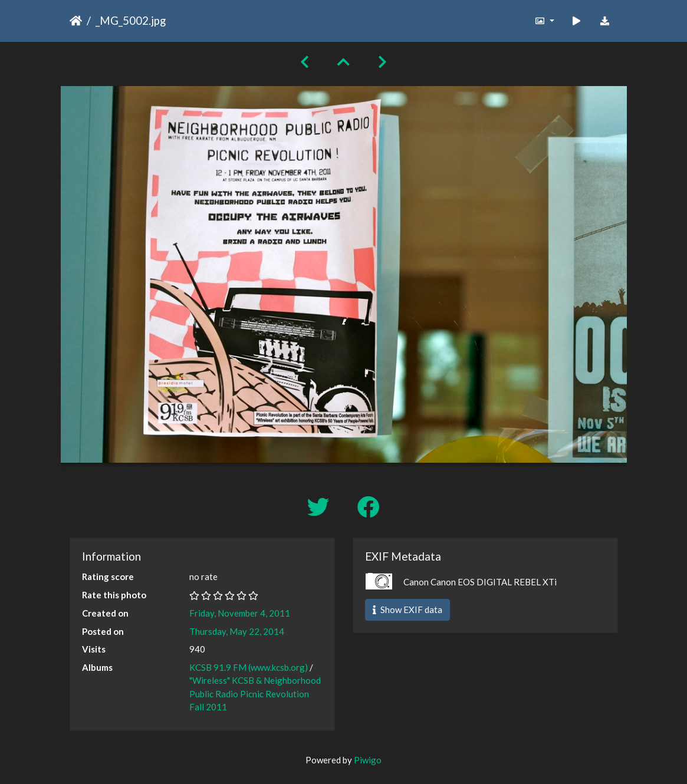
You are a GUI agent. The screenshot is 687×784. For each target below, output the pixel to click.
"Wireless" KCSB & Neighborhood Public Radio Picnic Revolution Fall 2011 (255, 694)
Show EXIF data (407, 610)
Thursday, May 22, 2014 (237, 631)
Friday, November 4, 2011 (240, 613)
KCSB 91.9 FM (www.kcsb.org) (249, 667)
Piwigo (368, 760)
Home (76, 21)
